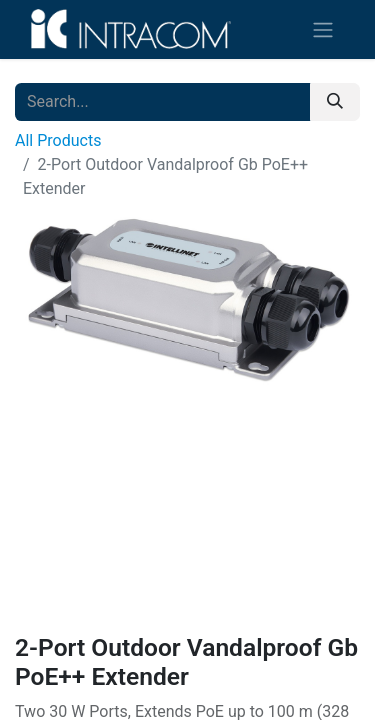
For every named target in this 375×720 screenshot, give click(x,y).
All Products (58, 140)
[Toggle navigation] (323, 29)
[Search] (335, 102)
